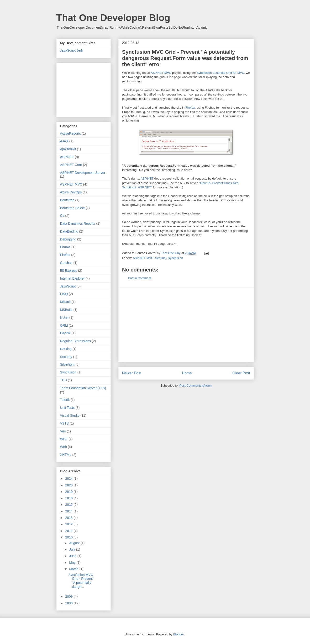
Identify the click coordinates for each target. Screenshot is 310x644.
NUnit (64, 318)
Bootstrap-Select (73, 208)
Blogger (179, 634)
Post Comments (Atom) (196, 386)
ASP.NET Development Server (83, 173)
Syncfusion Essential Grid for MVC (220, 73)
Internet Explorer (73, 278)
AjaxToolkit (68, 149)
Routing (66, 349)
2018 (69, 498)
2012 (69, 524)
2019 (69, 492)
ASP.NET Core (71, 165)
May (73, 563)
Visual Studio (70, 415)
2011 (69, 531)
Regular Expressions (76, 341)
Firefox (190, 108)
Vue (63, 431)
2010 (69, 537)
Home (187, 373)
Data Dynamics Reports (78, 224)
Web (64, 447)
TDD (64, 380)
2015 (69, 505)
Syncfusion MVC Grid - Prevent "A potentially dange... (81, 581)
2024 (69, 479)
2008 (69, 603)
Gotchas (66, 263)
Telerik (65, 400)
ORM (64, 325)
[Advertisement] (186, 325)
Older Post (241, 373)
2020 (69, 485)
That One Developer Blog (113, 18)
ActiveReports (71, 133)
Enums (65, 247)
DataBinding (69, 231)
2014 (69, 511)
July (73, 549)
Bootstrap (67, 200)
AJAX (64, 141)
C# (62, 216)
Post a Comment (140, 278)
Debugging (68, 239)
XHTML (66, 455)
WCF (64, 439)
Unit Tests (67, 408)
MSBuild (66, 310)
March (74, 569)
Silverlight (67, 364)
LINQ (64, 294)
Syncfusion (175, 258)
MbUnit (65, 302)
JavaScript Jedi (71, 50)
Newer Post (132, 373)
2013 (69, 518)
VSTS (65, 423)
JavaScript (68, 286)
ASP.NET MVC (161, 73)
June (73, 556)
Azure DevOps (71, 192)
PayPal (65, 333)
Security (161, 258)
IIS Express (69, 271)
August (75, 543)
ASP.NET (147, 178)
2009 (69, 596)
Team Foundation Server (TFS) (83, 388)
